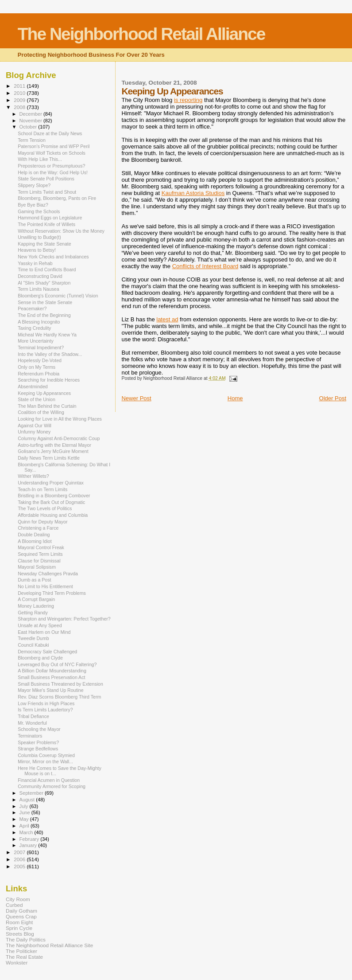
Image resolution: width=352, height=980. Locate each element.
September (32, 793)
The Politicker (21, 951)
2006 (20, 859)
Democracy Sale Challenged (47, 652)
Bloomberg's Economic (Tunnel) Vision (58, 296)
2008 (20, 107)
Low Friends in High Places (46, 703)
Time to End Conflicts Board (47, 269)
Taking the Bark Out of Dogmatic (51, 502)
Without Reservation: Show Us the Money (61, 231)
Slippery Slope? (34, 185)
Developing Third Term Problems (52, 593)
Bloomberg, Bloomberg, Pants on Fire (57, 198)
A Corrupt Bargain (36, 599)
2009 (20, 100)
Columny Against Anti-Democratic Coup (59, 438)
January (29, 845)
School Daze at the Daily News (50, 133)
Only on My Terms (37, 367)
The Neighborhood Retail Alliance (141, 34)
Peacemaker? (32, 308)
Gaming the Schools (39, 211)
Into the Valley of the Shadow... (50, 354)
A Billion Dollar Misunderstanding (52, 671)
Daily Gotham (21, 911)
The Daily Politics (26, 939)
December (31, 114)
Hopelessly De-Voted (40, 360)
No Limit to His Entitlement (45, 586)
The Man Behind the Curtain (47, 406)
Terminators (30, 736)
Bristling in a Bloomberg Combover (54, 496)
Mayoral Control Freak (41, 547)
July (25, 806)
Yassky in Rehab (35, 263)
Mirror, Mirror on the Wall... (45, 761)
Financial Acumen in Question (49, 780)
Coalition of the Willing (41, 412)
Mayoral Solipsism (37, 567)
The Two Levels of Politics (45, 508)
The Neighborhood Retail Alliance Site (49, 945)
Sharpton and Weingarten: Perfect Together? (64, 619)
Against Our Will (35, 426)
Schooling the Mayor (39, 729)
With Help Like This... (40, 159)
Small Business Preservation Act (51, 677)
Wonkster (17, 962)
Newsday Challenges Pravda (48, 574)
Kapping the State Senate (44, 244)
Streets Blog (20, 934)
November (31, 121)
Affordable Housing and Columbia (53, 515)
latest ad (167, 319)
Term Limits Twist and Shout (47, 192)
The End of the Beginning (44, 315)
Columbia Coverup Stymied (46, 755)
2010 (20, 93)
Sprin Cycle (19, 928)
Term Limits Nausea (38, 289)
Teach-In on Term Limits (43, 489)
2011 (20, 86)
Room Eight (19, 922)
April (25, 826)
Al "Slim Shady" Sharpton (44, 283)
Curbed (14, 905)
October (29, 127)
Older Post (333, 398)
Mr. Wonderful (32, 723)
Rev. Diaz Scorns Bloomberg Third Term (59, 697)
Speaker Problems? (38, 742)
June (25, 812)
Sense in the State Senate (45, 302)
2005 (20, 866)
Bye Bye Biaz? (33, 205)
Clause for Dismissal (39, 561)
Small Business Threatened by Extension (60, 684)
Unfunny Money (34, 432)
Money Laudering (36, 606)
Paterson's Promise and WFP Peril (54, 146)
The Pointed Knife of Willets (46, 224)
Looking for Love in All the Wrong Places (60, 419)
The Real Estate (24, 957)
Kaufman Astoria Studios (193, 193)
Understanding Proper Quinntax (51, 483)
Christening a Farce (38, 528)
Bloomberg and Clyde (40, 658)
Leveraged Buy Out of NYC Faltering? (57, 664)
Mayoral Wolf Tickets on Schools (52, 153)
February (30, 839)
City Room (18, 899)
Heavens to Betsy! (37, 250)
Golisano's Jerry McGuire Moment (53, 451)
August (28, 800)
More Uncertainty (36, 341)
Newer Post (136, 398)
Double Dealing (34, 535)
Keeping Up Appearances (44, 393)
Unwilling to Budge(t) (39, 237)
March (27, 832)
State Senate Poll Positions (46, 179)
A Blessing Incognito (39, 322)
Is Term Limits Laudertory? (45, 710)
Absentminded (33, 387)
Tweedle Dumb (33, 638)
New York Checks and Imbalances (53, 257)
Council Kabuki (33, 645)
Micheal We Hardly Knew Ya (47, 335)
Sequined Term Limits (40, 554)
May (25, 819)
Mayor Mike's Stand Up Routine (50, 690)
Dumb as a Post (34, 580)
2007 (20, 852)
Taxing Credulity (34, 328)
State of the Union (37, 399)
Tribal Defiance (33, 716)
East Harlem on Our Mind (44, 632)
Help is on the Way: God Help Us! (53, 172)
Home (235, 398)
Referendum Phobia (39, 374)
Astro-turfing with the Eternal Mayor (54, 445)
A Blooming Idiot (35, 541)
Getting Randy (33, 613)
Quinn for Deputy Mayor (43, 522)
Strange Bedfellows (38, 749)
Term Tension (32, 140)
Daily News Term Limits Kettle (49, 458)
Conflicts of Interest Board (205, 266)
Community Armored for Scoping (52, 786)
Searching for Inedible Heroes (49, 380)
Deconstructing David (40, 276)
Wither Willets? (33, 476)
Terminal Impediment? (41, 347)
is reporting (188, 100)
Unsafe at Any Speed (40, 625)
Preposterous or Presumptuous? (51, 166)
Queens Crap (21, 916)
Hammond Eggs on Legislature (50, 218)
